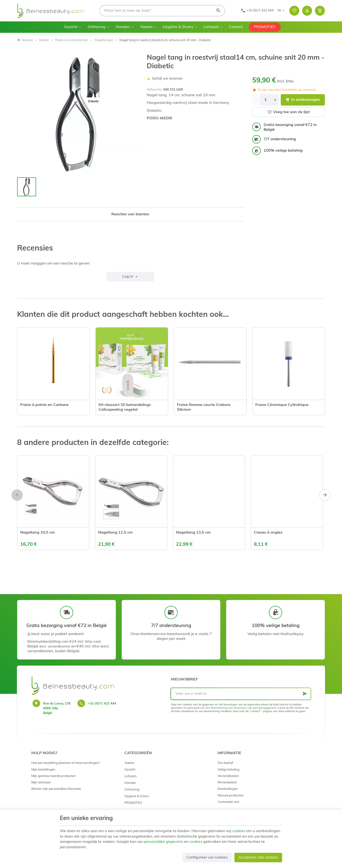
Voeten (146, 27)
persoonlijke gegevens (163, 842)
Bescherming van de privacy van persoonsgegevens (244, 708)
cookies (239, 831)
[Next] (325, 495)
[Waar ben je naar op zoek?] (162, 11)
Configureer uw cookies (207, 858)
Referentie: (154, 90)
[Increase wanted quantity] (275, 100)
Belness (25, 40)
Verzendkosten (228, 776)
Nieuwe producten (231, 796)
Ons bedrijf (225, 763)
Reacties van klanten (130, 214)
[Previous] (17, 495)
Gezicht (71, 27)
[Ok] (305, 694)
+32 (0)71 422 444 (102, 704)
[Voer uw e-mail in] (241, 694)
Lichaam (211, 27)
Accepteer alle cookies (258, 858)
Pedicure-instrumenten (72, 40)
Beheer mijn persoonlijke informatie (56, 789)
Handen (123, 27)
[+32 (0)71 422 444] (257, 11)
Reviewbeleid (227, 783)
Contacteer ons (228, 802)
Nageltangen (104, 40)
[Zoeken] (218, 11)
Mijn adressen (41, 783)
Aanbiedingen (228, 789)
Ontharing (97, 27)
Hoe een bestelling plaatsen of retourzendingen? (66, 763)
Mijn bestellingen (43, 770)
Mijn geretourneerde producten (54, 776)
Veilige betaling (228, 770)
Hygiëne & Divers (178, 27)
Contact (236, 27)
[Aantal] (266, 100)
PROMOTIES (265, 27)
